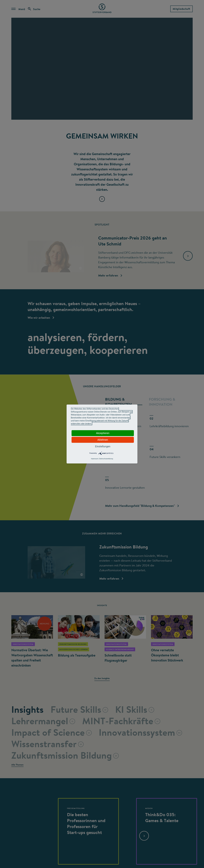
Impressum (94, 459)
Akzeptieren (103, 433)
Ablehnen (103, 440)
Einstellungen (103, 446)
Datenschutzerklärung (106, 459)
